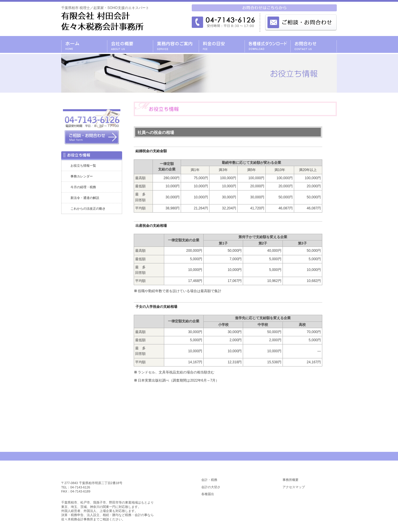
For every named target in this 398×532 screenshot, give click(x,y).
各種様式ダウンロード (267, 44)
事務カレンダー (82, 176)
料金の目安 (222, 44)
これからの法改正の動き (88, 209)
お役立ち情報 (306, 510)
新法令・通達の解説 (85, 198)
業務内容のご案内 (176, 44)
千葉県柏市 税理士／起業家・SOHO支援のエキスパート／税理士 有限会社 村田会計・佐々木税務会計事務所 (102, 21)
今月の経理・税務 (83, 187)
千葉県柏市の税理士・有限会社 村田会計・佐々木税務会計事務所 (84, 44)
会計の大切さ (211, 487)
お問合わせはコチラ (235, 408)
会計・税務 (209, 480)
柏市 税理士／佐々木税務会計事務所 (98, 474)
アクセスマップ (294, 487)
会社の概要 (130, 44)
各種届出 (208, 494)
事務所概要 (291, 480)
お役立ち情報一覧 (83, 166)
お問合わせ (314, 44)
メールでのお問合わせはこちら (301, 22)
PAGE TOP (320, 456)
